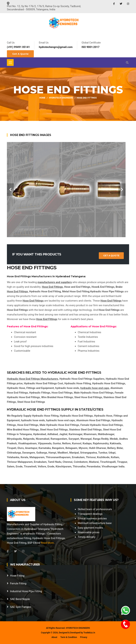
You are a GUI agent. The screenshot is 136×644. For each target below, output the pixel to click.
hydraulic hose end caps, (95, 388)
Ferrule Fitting (18, 583)
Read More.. (48, 543)
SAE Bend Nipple (20, 599)
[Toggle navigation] (10, 62)
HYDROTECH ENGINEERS (78, 628)
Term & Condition (69, 637)
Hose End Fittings (33, 301)
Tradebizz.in (89, 633)
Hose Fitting (17, 576)
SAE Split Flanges (20, 607)
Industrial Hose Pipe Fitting (26, 591)
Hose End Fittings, (53, 287)
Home (42, 98)
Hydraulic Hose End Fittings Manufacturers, (33, 379)
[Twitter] (15, 551)
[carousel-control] (10, 190)
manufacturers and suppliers (55, 282)
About (54, 637)
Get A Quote (20, 54)
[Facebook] (8, 551)
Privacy (84, 637)
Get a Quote (111, 256)
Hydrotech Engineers (61, 98)
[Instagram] (23, 551)
